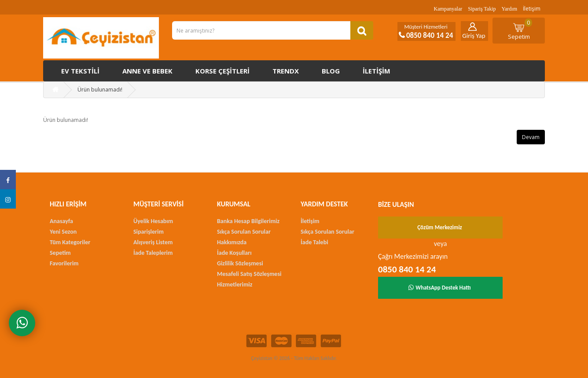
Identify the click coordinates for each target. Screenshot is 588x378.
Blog (331, 71)
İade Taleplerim (153, 253)
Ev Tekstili (80, 71)
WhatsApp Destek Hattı (440, 288)
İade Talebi (314, 242)
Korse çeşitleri (222, 71)
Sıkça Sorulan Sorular (244, 232)
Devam (531, 137)
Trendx (286, 71)
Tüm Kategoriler (70, 242)
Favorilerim (64, 263)
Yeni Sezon (63, 232)
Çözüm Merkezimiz (440, 227)
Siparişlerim (149, 232)
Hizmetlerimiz (235, 284)
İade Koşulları (234, 253)
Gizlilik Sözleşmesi (240, 263)
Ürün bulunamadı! (100, 90)
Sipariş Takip (482, 9)
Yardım (509, 9)
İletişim (532, 9)
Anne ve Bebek (147, 71)
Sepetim (520, 29)
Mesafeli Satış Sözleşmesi (249, 274)
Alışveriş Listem (153, 242)
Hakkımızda (232, 242)
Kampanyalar (448, 9)
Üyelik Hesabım (153, 221)
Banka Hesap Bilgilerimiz (248, 221)
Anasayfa (61, 221)
